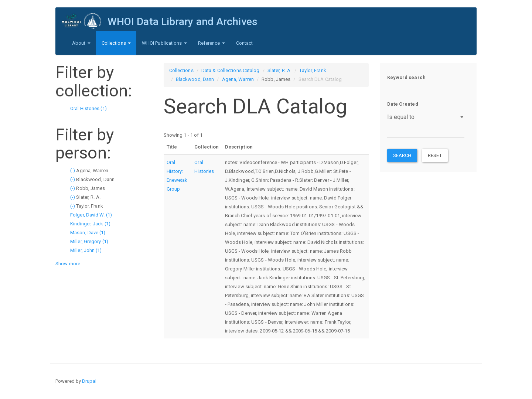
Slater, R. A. (279, 70)
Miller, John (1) (86, 250)
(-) (73, 170)
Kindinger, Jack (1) (90, 224)
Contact (245, 43)
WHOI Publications (164, 43)
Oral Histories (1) (88, 108)
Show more (68, 264)
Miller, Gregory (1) (89, 241)
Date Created (403, 104)
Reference (212, 43)
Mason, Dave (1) (88, 233)
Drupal (89, 381)
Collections (116, 43)
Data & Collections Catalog (231, 70)
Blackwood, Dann (195, 79)
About (81, 43)
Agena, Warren (238, 79)
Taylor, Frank (313, 70)
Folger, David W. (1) (91, 215)
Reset (435, 155)
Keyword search (406, 77)
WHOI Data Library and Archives (182, 22)
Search (402, 155)
